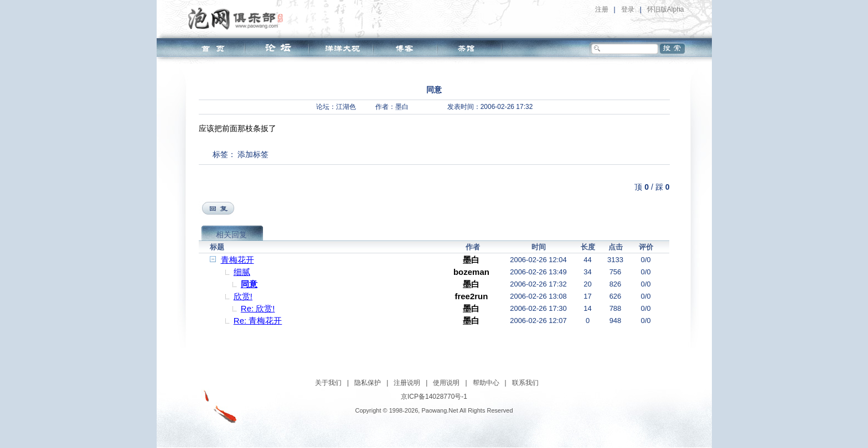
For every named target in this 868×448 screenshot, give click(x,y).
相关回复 (231, 235)
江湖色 (346, 107)
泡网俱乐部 (238, 18)
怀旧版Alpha (666, 9)
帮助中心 (486, 383)
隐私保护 (368, 383)
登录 (628, 9)
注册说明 (407, 383)
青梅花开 (237, 260)
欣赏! (243, 296)
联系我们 (525, 383)
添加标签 (253, 154)
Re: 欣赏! (258, 308)
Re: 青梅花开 (258, 321)
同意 (249, 284)
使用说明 (446, 383)
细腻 (242, 272)
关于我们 (328, 383)
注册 (602, 9)
